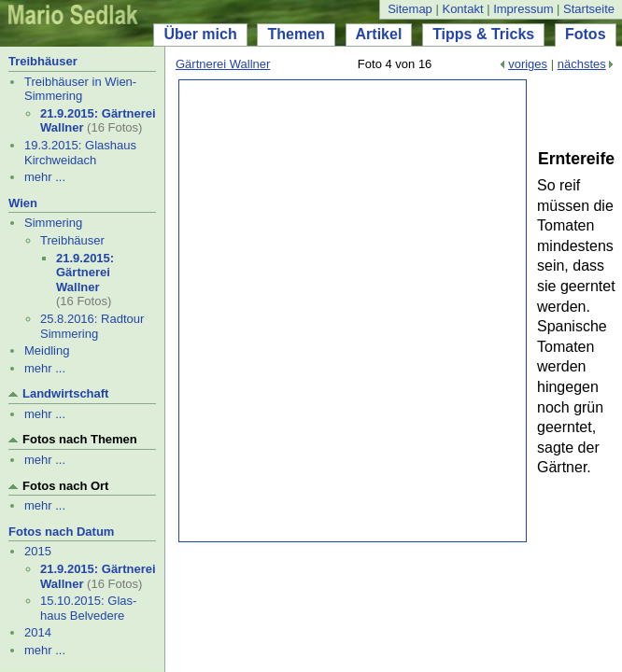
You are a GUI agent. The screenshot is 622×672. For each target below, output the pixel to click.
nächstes (582, 64)
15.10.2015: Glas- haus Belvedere (88, 608)
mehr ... (45, 177)
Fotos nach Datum (61, 532)
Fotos (586, 34)
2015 (38, 551)
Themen (296, 34)
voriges (528, 64)
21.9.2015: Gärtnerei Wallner (85, 273)
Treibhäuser (43, 61)
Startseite (589, 9)
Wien (23, 203)
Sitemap (410, 9)
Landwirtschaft (65, 393)
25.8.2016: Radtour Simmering (92, 326)
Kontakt (462, 9)
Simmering (53, 223)
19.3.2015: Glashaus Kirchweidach (80, 153)
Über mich (200, 34)
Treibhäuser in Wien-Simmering (80, 89)
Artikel (379, 34)
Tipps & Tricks (483, 34)
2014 (38, 632)
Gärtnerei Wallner (223, 64)
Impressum (523, 9)
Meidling (47, 350)
